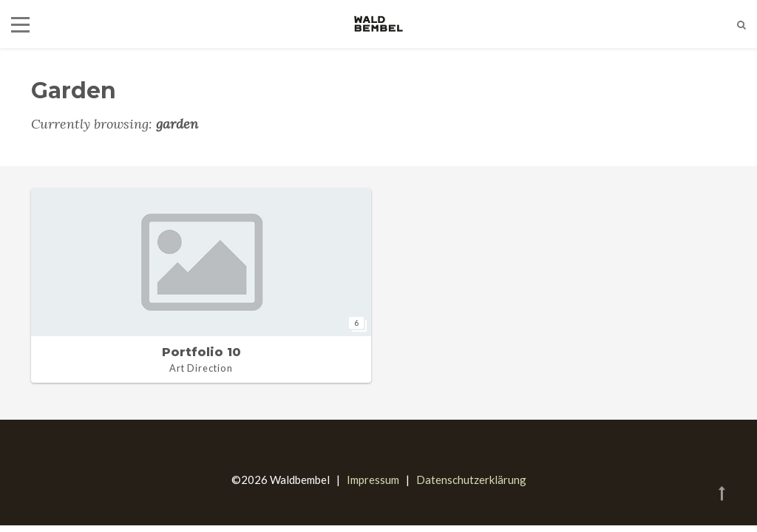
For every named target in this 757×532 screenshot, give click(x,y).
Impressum (373, 480)
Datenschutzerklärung (471, 480)
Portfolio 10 (201, 352)
